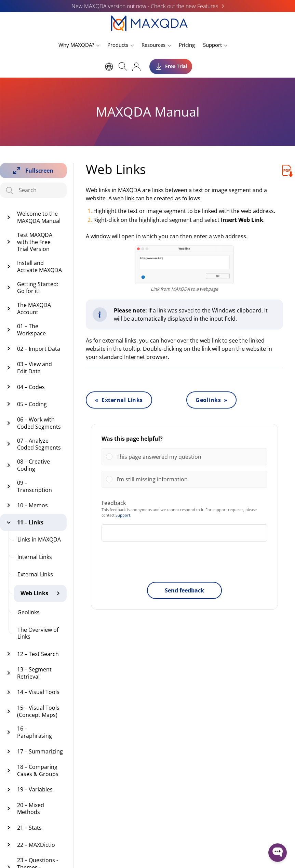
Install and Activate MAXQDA (39, 266)
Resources (153, 45)
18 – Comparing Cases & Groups (38, 770)
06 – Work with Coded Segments (39, 423)
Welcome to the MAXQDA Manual (39, 217)
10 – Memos (32, 505)
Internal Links (35, 557)
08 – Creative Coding (33, 465)
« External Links (119, 400)
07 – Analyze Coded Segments (39, 444)
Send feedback (184, 590)
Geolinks (29, 612)
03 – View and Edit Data (35, 368)
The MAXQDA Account (34, 309)
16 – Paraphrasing (35, 732)
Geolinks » (211, 400)
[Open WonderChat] (278, 853)
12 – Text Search (38, 654)
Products (118, 45)
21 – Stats (29, 828)
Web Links (34, 593)
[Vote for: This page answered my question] (184, 457)
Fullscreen (39, 171)
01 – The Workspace (31, 330)
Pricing (187, 45)
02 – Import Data (39, 349)
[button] (190, 457)
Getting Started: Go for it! (38, 288)
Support (212, 45)
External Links (35, 574)
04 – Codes (31, 387)
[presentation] (184, 563)
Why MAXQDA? (76, 45)
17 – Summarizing (40, 751)
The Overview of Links (38, 633)
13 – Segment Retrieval (34, 673)
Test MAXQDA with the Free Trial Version (35, 242)
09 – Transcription (35, 486)
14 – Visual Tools (38, 692)
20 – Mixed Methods (31, 809)
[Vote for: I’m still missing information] (184, 479)
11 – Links (30, 522)
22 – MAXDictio (36, 845)
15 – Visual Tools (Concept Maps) (38, 711)
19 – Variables (35, 789)
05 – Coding (32, 404)
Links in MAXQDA (39, 539)
